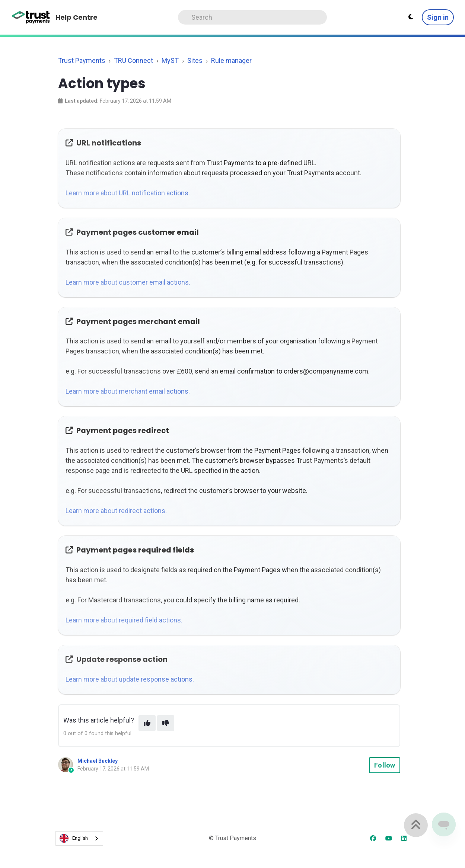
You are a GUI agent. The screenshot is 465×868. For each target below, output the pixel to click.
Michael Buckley (98, 761)
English (74, 838)
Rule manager (231, 60)
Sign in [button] (438, 17)
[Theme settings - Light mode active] (411, 17)
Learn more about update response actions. (130, 679)
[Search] (252, 17)
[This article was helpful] (147, 723)
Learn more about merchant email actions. (128, 391)
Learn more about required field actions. (124, 620)
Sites (195, 60)
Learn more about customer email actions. (128, 282)
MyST (170, 60)
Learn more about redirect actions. (116, 511)
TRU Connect (133, 60)
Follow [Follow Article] (385, 765)
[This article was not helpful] (166, 723)
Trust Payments (82, 60)
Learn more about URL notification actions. (128, 193)
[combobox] (79, 838)
